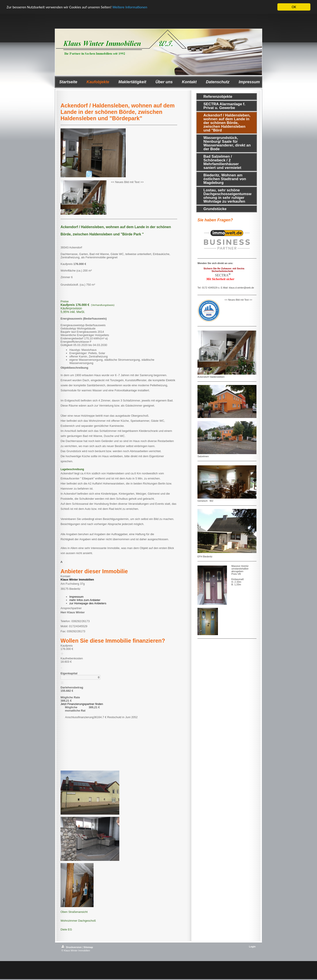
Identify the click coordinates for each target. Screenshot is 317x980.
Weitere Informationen (130, 7)
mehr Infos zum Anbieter (85, 600)
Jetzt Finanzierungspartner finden (82, 704)
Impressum (76, 597)
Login (252, 946)
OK (294, 7)
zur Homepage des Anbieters (88, 603)
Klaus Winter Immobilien (77, 580)
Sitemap (88, 947)
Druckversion (72, 947)
